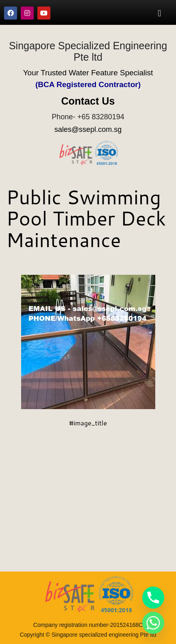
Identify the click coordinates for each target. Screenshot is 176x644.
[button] (160, 13)
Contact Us (88, 101)
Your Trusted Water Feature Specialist (88, 73)
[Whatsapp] (153, 623)
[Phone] (153, 598)
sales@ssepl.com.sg (88, 129)
